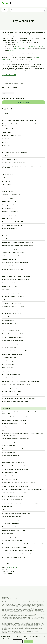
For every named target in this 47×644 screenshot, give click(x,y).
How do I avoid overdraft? (8, 506)
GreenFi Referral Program (8, 117)
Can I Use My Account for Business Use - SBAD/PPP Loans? (17, 513)
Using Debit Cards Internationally (10, 212)
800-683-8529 (9, 570)
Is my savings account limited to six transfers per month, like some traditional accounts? (23, 489)
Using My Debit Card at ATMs (9, 201)
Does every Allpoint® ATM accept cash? (12, 405)
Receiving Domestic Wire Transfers (10, 259)
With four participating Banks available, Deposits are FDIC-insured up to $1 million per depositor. (22, 611)
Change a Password (7, 371)
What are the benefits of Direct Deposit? (12, 313)
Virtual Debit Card (6, 139)
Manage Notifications (7, 132)
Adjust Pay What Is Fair (9, 75)
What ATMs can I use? (7, 476)
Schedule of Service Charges (9, 442)
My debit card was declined (9, 445)
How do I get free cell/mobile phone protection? (13, 466)
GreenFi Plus (5, 142)
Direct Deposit (5, 427)
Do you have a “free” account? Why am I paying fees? (15, 152)
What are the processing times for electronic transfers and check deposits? (20, 503)
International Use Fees (7, 191)
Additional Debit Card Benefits (9, 129)
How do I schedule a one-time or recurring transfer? (14, 530)
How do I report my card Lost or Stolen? (11, 205)
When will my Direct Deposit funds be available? (13, 307)
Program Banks (14, 614)
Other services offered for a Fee (10, 171)
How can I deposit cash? (8, 534)
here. (32, 59)
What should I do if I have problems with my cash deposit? (16, 385)
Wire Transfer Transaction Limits (10, 273)
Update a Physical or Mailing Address (11, 374)
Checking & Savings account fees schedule (12, 496)
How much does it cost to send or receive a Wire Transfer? (16, 279)
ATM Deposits (5, 178)
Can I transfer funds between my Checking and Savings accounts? (18, 551)
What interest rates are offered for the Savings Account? (16, 486)
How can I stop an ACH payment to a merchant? (14, 293)
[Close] (45, 637)
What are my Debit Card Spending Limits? (12, 215)
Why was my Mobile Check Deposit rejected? (13, 341)
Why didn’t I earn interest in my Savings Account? (14, 163)
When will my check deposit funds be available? (13, 378)
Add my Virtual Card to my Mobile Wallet (12, 195)
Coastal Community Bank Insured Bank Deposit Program (22, 608)
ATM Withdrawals (6, 181)
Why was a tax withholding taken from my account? (14, 417)
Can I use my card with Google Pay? (11, 520)
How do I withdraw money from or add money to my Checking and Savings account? (22, 544)
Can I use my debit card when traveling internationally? (15, 469)
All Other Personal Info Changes (10, 357)
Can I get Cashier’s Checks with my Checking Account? (15, 439)
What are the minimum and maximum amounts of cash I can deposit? (19, 398)
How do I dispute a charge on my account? (12, 449)
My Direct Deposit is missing (9, 300)
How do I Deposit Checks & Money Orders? (12, 327)
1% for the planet (19, 47)
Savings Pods (5, 114)
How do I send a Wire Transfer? (10, 286)
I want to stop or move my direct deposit (11, 303)
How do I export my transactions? (10, 527)
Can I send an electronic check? (10, 479)
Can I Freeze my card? (7, 208)
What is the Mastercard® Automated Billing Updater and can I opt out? (19, 120)
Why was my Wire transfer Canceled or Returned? (14, 269)
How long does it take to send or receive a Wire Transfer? (16, 276)
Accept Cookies (29, 641)
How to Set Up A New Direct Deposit (11, 310)
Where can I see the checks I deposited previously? (14, 351)
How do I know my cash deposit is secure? (12, 388)
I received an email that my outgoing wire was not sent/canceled (17, 246)
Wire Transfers (5, 290)
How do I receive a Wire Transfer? (10, 283)
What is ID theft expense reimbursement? (12, 500)
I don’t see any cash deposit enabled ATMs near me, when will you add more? (21, 381)
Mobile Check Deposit (7, 510)
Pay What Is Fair (21, 43)
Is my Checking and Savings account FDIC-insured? (14, 547)
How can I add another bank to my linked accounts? (14, 420)
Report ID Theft (6, 156)
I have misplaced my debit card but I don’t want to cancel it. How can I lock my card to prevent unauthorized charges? (23, 434)
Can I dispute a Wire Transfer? (9, 266)
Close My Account (6, 149)
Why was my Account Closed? (9, 159)
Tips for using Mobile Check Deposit (11, 330)
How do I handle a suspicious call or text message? (14, 423)
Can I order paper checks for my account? (12, 540)
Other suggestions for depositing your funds (12, 334)
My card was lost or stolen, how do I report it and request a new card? (19, 483)
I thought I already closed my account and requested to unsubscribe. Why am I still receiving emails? (22, 167)
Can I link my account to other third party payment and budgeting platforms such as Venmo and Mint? (22, 413)
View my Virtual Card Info (8, 198)
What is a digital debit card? (9, 452)
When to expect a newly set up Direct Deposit (13, 296)
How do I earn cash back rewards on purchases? (14, 459)
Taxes (3, 430)
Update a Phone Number (8, 368)
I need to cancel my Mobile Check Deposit (12, 354)
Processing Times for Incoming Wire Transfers (13, 252)
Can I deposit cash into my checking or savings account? (16, 395)
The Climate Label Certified (36, 47)
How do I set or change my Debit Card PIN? (12, 222)
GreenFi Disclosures (7, 146)
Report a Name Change (8, 361)
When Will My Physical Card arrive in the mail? (13, 232)
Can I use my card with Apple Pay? (10, 523)
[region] (23, 639)
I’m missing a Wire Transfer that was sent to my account (15, 263)
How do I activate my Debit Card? (10, 229)
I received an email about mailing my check (12, 344)
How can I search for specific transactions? (12, 135)
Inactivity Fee (5, 239)
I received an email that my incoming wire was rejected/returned (17, 242)
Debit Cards (5, 235)
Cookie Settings (17, 641)
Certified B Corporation (19, 49)
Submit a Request (23, 102)
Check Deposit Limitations (8, 320)
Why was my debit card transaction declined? (13, 225)
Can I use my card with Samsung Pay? (11, 517)
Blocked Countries (6, 185)
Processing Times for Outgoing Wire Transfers (13, 249)
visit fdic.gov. (38, 612)
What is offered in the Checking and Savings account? (15, 557)
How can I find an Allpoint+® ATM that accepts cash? (15, 402)
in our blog (11, 51)
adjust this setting (7, 36)
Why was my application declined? (10, 456)
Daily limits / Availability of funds (10, 473)
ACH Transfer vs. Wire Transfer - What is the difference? (16, 493)
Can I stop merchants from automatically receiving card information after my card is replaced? (22, 125)
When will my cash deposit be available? (12, 391)
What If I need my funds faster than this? (12, 317)
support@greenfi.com (12, 567)
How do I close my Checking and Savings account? (14, 537)
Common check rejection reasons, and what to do (14, 337)
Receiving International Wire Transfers (11, 256)
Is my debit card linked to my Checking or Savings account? (16, 554)
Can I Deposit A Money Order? (9, 347)
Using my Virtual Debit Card (9, 218)
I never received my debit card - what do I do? (13, 462)
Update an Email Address (8, 364)
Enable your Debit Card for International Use (13, 188)
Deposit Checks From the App (9, 324)
